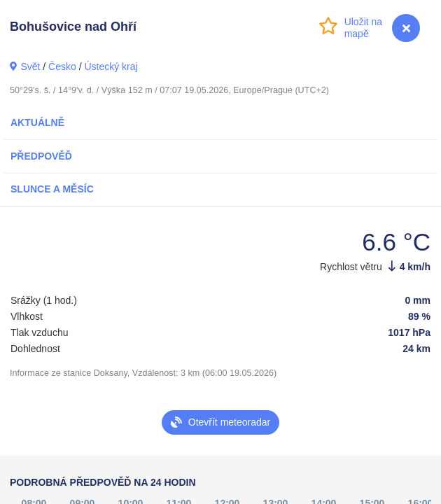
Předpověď (41, 156)
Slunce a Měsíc (52, 189)
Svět (30, 66)
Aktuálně (37, 122)
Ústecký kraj (111, 66)
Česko (62, 66)
